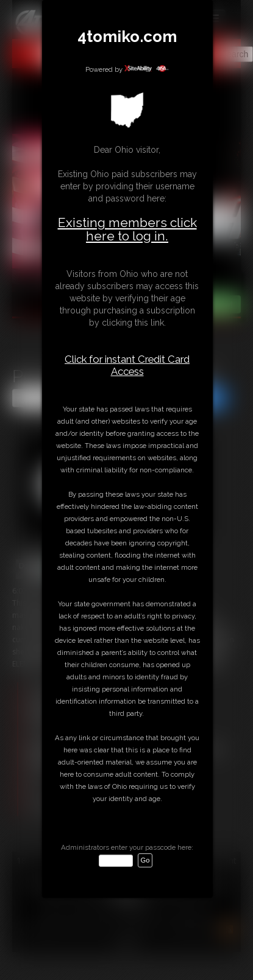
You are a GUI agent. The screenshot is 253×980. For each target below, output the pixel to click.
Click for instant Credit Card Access (127, 365)
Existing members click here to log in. (127, 229)
